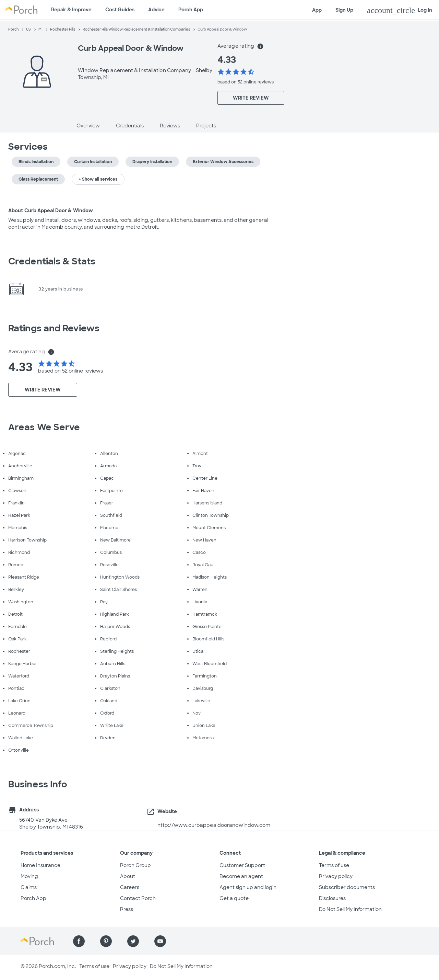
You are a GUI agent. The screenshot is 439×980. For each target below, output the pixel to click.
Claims (29, 887)
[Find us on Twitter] (133, 941)
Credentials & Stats (52, 261)
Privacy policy (336, 876)
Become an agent (241, 876)
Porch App (191, 10)
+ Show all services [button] (98, 179)
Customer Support (242, 865)
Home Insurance (40, 865)
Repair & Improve (71, 10)
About (128, 876)
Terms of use (334, 865)
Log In (400, 10)
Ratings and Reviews (54, 328)
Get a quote (234, 898)
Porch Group (135, 865)
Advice (156, 10)
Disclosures (332, 898)
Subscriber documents (347, 887)
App (317, 10)
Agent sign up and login (248, 887)
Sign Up (344, 10)
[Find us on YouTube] (160, 941)
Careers (130, 887)
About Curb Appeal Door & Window (51, 210)
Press (127, 909)
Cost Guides (120, 10)
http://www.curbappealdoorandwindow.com (214, 825)
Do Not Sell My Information (350, 909)
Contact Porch (138, 898)
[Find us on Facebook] (79, 941)
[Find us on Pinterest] (106, 941)
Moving (29, 876)
